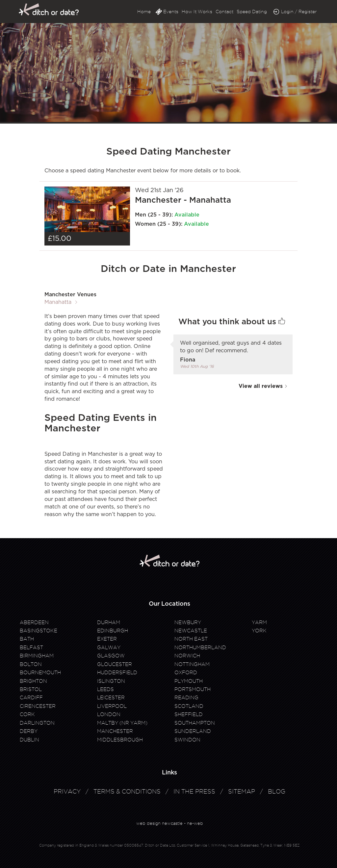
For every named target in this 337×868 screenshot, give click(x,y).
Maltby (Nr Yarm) (122, 723)
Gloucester (115, 664)
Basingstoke (39, 631)
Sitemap (242, 791)
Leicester (111, 698)
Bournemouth (40, 673)
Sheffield (189, 714)
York (259, 631)
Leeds (105, 689)
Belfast (31, 648)
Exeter (107, 639)
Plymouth (189, 681)
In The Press (194, 791)
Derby (29, 731)
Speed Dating (252, 12)
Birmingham (37, 656)
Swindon (187, 740)
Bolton (31, 664)
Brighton (33, 681)
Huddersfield (117, 673)
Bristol (31, 689)
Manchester (115, 731)
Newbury (188, 622)
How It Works (197, 12)
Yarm (259, 622)
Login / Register (299, 12)
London (109, 714)
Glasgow (111, 656)
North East (191, 639)
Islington (111, 681)
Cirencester (38, 706)
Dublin (29, 740)
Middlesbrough (120, 740)
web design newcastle (159, 823)
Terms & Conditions (127, 791)
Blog (277, 791)
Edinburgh (113, 631)
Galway (109, 648)
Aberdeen (34, 622)
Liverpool (112, 706)
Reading (186, 698)
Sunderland (193, 731)
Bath (27, 639)
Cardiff (31, 698)
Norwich (187, 656)
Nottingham (192, 664)
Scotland (189, 706)
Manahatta (58, 302)
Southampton (195, 723)
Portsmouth (193, 689)
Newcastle (191, 631)
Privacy (67, 791)
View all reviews (263, 386)
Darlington (37, 723)
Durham (109, 622)
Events (171, 12)
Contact (224, 12)
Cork (27, 714)
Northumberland (200, 648)
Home (144, 12)
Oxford (186, 673)
